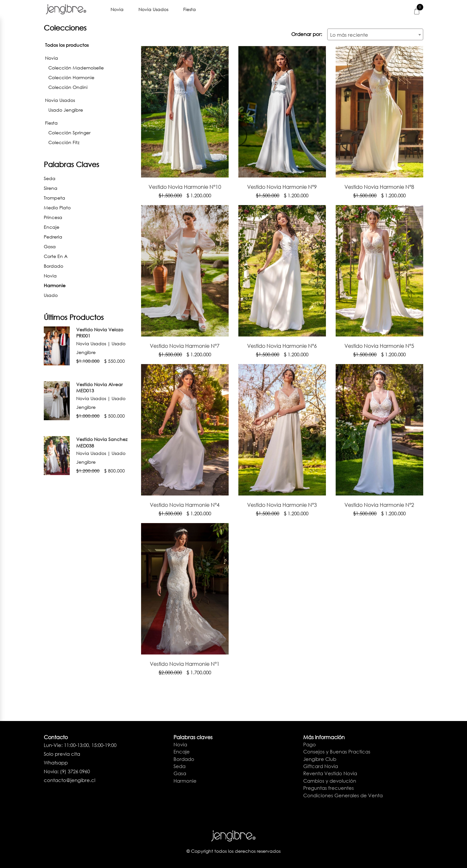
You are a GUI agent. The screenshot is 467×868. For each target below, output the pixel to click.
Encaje (52, 227)
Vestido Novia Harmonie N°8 (379, 187)
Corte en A (56, 256)
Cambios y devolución (330, 781)
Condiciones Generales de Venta (343, 795)
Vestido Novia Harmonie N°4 (185, 505)
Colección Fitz (64, 142)
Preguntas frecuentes (329, 788)
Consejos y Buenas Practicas (337, 752)
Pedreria (53, 237)
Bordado (54, 266)
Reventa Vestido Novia (330, 773)
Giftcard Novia (321, 766)
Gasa (50, 246)
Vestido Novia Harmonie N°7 (185, 346)
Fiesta (190, 9)
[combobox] (375, 34)
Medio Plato (57, 208)
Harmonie (88, 285)
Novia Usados (154, 9)
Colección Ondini (68, 87)
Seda (50, 178)
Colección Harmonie (71, 77)
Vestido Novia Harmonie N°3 (282, 505)
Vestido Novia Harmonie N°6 (282, 346)
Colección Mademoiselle (76, 68)
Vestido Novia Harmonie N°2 (379, 505)
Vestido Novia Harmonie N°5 (379, 346)
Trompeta (54, 198)
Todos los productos (67, 45)
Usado (51, 295)
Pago (310, 744)
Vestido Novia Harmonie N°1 (185, 664)
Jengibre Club (320, 759)
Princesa (53, 217)
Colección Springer (69, 133)
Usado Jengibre (66, 110)
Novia (118, 9)
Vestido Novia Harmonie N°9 (282, 187)
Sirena (51, 188)
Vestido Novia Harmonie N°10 (185, 187)
